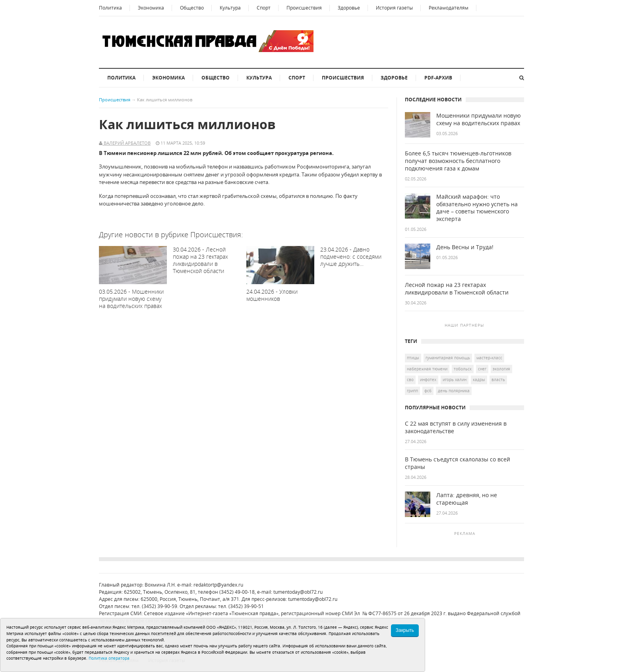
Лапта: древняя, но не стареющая (467, 499)
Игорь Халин (455, 380)
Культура (230, 8)
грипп (412, 391)
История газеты (394, 8)
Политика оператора (109, 658)
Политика (110, 8)
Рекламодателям (449, 8)
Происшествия (304, 8)
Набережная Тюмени (427, 369)
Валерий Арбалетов (127, 143)
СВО (410, 380)
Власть (498, 380)
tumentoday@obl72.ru (298, 592)
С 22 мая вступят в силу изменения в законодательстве (456, 427)
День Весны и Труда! (465, 247)
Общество (192, 8)
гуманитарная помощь (448, 358)
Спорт (264, 8)
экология (501, 369)
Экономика (151, 8)
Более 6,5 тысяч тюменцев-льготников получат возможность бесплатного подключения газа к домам (458, 161)
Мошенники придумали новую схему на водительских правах (479, 119)
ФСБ (428, 391)
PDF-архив (438, 78)
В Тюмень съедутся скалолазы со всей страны (458, 463)
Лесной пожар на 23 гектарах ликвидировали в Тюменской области (457, 289)
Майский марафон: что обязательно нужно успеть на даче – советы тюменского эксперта (477, 208)
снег (482, 369)
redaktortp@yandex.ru (218, 585)
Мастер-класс (489, 358)
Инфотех (428, 380)
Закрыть (405, 630)
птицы (413, 358)
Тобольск (463, 369)
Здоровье (349, 8)
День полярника (454, 391)
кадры (479, 380)
